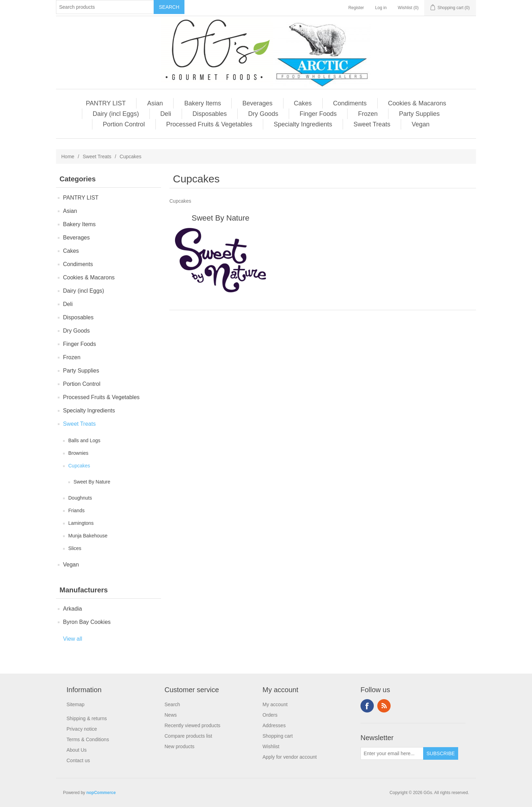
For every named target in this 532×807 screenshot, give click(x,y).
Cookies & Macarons (417, 103)
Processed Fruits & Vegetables (209, 124)
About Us (77, 750)
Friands (76, 510)
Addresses (274, 725)
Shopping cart (278, 736)
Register (356, 8)
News (171, 715)
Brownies (78, 453)
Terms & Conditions (88, 739)
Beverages (257, 103)
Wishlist (271, 746)
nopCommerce (101, 793)
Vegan (421, 124)
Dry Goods (263, 114)
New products (180, 746)
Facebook (367, 706)
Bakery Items (202, 103)
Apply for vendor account (290, 757)
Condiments (350, 103)
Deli (166, 114)
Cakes (303, 103)
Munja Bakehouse (88, 536)
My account (275, 704)
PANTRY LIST (106, 103)
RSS (384, 706)
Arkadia (72, 609)
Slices (75, 548)
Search (172, 704)
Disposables (210, 114)
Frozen (368, 114)
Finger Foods (318, 114)
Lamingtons (81, 523)
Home (68, 156)
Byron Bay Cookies (87, 622)
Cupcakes (79, 466)
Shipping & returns (87, 718)
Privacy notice (82, 729)
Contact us (78, 760)
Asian (155, 103)
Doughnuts (80, 498)
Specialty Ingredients (303, 124)
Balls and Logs (84, 440)
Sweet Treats (372, 124)
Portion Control (124, 124)
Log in (381, 8)
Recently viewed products (192, 725)
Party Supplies (419, 114)
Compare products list (188, 736)
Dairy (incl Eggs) (116, 114)
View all (73, 639)
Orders (270, 715)
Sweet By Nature (92, 482)
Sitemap (75, 704)
